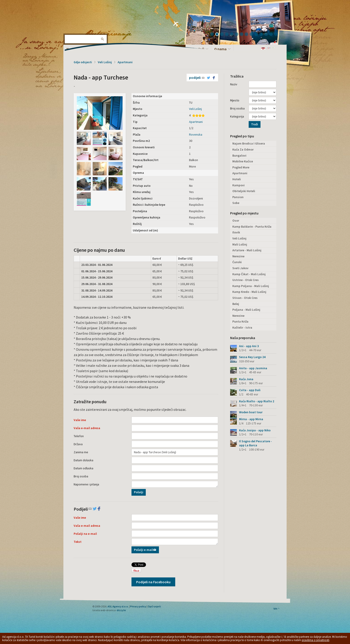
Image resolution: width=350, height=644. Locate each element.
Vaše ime (80, 420)
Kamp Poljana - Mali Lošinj (251, 286)
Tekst (78, 542)
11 (263, 35)
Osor (236, 220)
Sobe (236, 203)
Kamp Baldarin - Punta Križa (252, 227)
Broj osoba (81, 476)
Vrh (277, 609)
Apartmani (125, 62)
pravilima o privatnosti (316, 640)
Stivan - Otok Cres (245, 298)
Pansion (238, 197)
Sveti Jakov (240, 268)
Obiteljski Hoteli (244, 191)
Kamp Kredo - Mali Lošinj (249, 292)
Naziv (234, 84)
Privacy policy (138, 606)
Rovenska (196, 134)
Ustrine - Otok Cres (246, 280)
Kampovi (239, 185)
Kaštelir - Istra (242, 327)
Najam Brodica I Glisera (249, 143)
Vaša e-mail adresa (87, 428)
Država (78, 444)
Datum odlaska (83, 468)
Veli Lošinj (105, 62)
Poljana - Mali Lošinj (246, 310)
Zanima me (81, 452)
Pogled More (241, 167)
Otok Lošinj (78, 18)
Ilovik (236, 232)
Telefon (79, 436)
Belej (236, 304)
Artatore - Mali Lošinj (247, 250)
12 (268, 35)
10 (258, 35)
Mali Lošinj (240, 244)
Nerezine (238, 256)
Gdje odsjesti (83, 62)
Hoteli (237, 179)
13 (273, 35)
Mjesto (235, 100)
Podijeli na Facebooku (153, 582)
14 (277, 35)
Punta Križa (240, 321)
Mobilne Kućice (243, 161)
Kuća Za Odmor (243, 149)
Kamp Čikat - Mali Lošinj (249, 274)
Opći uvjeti (154, 606)
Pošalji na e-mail (85, 534)
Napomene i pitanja (86, 484)
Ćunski (237, 262)
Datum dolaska (83, 460)
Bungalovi (239, 155)
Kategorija (237, 116)
